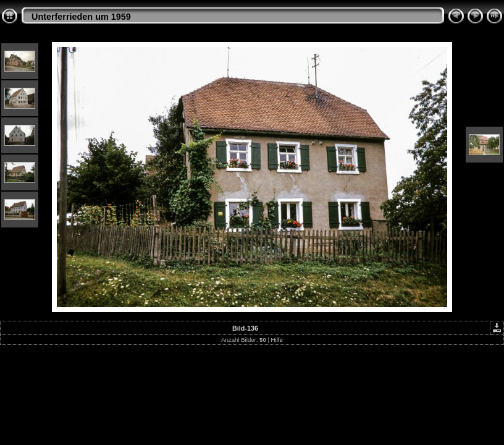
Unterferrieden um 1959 (81, 17)
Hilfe (277, 340)
